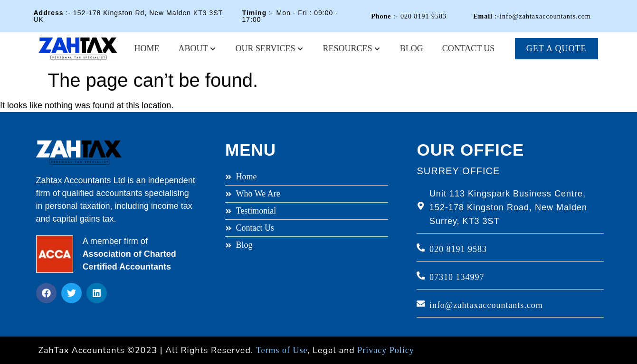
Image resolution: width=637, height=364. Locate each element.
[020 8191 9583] (421, 248)
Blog (412, 48)
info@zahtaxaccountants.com (486, 305)
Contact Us (469, 48)
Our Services (270, 48)
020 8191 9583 (458, 249)
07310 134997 (457, 277)
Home (147, 48)
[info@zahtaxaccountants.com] (421, 304)
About (198, 48)
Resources (352, 48)
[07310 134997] (421, 276)
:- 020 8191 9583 (409, 16)
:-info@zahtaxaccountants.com (532, 16)
